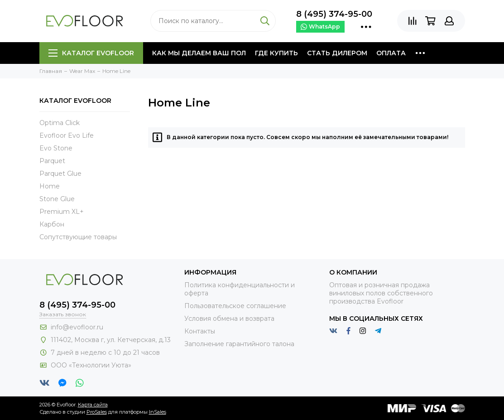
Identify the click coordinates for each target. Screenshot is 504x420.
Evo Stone (56, 148)
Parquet (52, 161)
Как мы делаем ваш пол (199, 53)
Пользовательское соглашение (235, 306)
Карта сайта (93, 405)
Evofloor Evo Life (67, 135)
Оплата (391, 53)
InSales (158, 412)
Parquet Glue (60, 174)
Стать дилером (337, 53)
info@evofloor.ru (77, 327)
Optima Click (60, 123)
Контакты (200, 331)
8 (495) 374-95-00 (334, 14)
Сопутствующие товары (78, 237)
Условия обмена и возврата (229, 319)
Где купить (276, 53)
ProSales (97, 412)
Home (50, 186)
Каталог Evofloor (91, 53)
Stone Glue (57, 199)
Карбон (52, 224)
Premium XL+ (62, 212)
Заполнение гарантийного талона (239, 344)
